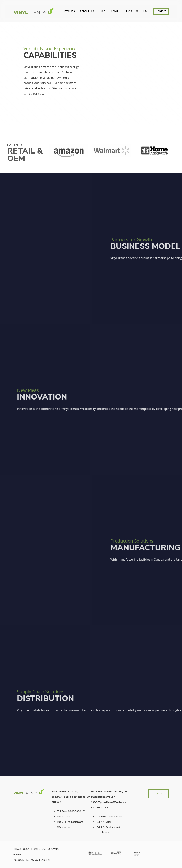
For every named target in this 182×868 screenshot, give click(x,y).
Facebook (18, 860)
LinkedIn (45, 860)
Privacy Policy (21, 849)
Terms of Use (38, 849)
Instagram (32, 860)
